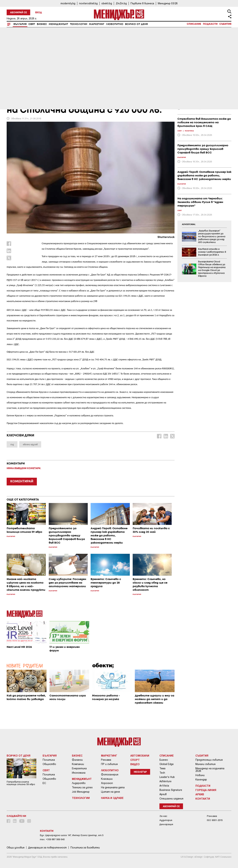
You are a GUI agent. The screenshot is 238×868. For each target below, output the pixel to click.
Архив (163, 794)
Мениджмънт (58, 24)
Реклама (106, 760)
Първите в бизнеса (142, 3)
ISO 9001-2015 (215, 820)
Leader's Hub (167, 777)
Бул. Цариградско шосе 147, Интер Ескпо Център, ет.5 (72, 835)
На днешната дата (113, 787)
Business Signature (171, 790)
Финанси (77, 760)
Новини (200, 775)
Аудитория (166, 820)
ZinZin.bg (121, 3)
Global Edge (167, 764)
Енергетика (79, 768)
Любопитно (115, 24)
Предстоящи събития (209, 760)
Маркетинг (97, 24)
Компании (78, 764)
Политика (49, 760)
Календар (201, 780)
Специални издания (171, 799)
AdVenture (165, 781)
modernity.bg (68, 3)
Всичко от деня (136, 24)
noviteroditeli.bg (88, 3)
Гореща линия (206, 790)
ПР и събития (109, 764)
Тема (162, 768)
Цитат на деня (110, 792)
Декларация (166, 824)
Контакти (203, 799)
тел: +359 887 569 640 (52, 839)
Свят (32, 24)
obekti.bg (107, 3)
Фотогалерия (110, 775)
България (20, 24)
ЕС (44, 783)
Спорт (135, 760)
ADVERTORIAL (189, 224)
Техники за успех (82, 787)
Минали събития (205, 764)
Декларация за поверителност (47, 848)
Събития (225, 24)
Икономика (79, 773)
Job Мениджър (81, 792)
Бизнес (42, 24)
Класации (107, 779)
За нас (163, 816)
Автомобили (140, 755)
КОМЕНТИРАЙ (22, 481)
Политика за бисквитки (85, 848)
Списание (194, 24)
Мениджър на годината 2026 (210, 770)
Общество (49, 764)
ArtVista (164, 786)
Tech (162, 773)
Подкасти (210, 24)
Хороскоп (107, 783)
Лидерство (79, 783)
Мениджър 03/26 (168, 3)
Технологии (79, 24)
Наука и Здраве (112, 798)
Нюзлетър (140, 772)
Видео (135, 764)
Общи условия (16, 848)
